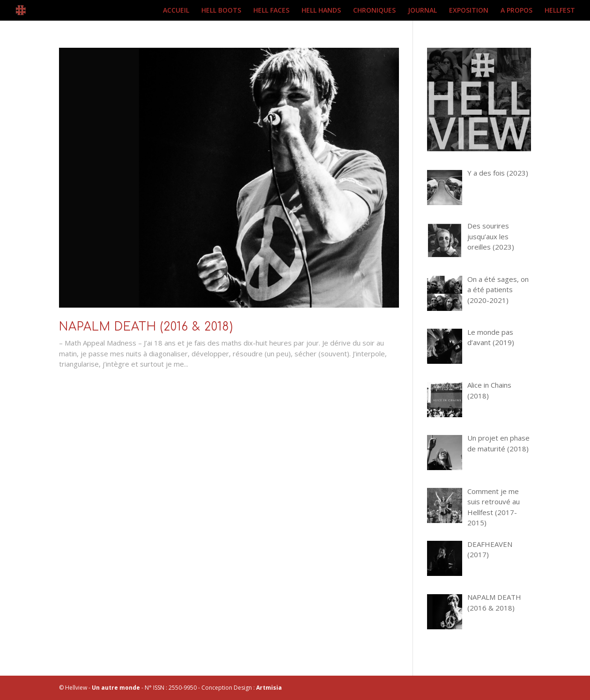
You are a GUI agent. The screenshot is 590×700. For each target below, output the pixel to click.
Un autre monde (116, 688)
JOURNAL (422, 11)
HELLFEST (560, 11)
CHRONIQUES (374, 11)
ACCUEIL (176, 11)
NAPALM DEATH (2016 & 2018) (146, 327)
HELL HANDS (321, 11)
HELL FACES (271, 11)
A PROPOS (516, 11)
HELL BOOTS (221, 11)
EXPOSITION (469, 11)
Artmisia (269, 688)
